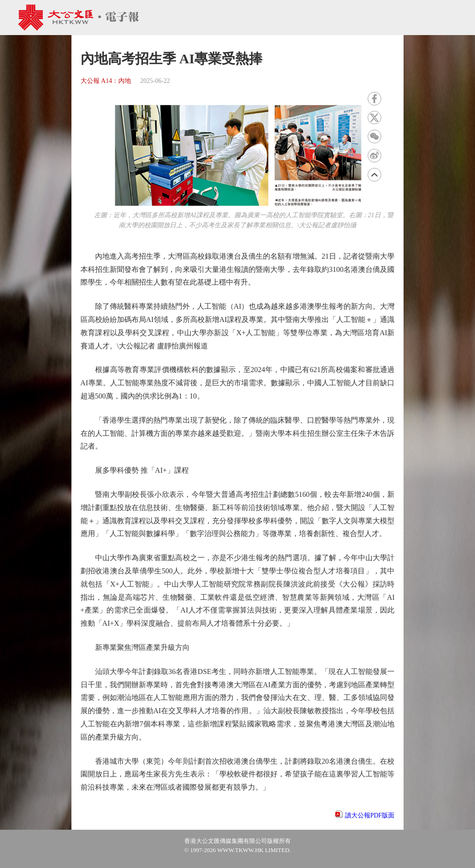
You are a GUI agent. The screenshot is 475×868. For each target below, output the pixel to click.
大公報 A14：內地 (106, 81)
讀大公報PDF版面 (370, 815)
